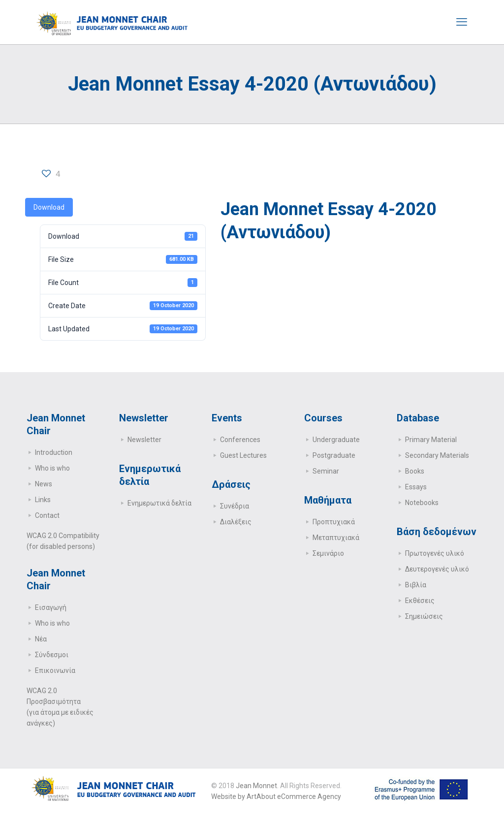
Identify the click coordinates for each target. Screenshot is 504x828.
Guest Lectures (243, 455)
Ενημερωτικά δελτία (159, 503)
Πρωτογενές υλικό (435, 553)
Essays (416, 487)
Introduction (54, 452)
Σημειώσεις (424, 616)
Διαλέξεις (236, 522)
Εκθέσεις (420, 601)
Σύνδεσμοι (52, 655)
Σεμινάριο (328, 553)
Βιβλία (416, 585)
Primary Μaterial (431, 440)
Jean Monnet (256, 786)
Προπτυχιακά (334, 522)
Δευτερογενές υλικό (437, 569)
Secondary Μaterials (437, 455)
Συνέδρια (235, 506)
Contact (47, 515)
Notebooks (422, 503)
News (44, 484)
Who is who (52, 468)
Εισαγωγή (51, 607)
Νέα (41, 639)
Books (415, 471)
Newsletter (144, 440)
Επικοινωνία (55, 670)
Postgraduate (334, 455)
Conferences (240, 440)
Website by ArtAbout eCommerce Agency (276, 796)
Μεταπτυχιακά (336, 538)
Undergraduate (336, 440)
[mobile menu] (462, 22)
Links (43, 500)
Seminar (326, 471)
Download (49, 207)
